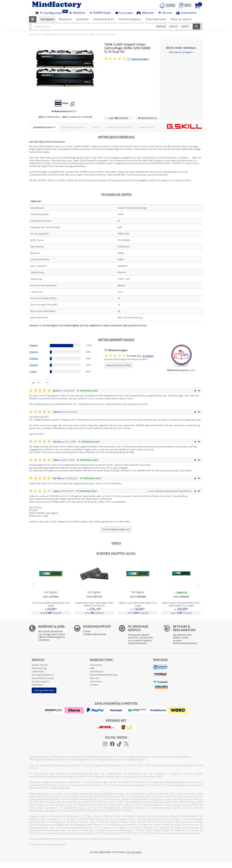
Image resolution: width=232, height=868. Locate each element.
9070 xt (174, 26)
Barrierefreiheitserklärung (103, 675)
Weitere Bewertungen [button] (116, 529)
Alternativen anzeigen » (181, 52)
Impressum (96, 665)
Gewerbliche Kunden (43, 678)
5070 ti (185, 26)
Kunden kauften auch (119, 127)
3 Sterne (33, 358)
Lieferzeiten (38, 671)
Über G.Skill (145, 127)
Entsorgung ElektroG (43, 675)
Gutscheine (186, 13)
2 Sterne (33, 365)
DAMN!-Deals (100, 13)
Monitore (65, 19)
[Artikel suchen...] (112, 27)
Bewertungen (138, 59)
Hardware (47, 19)
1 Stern (33, 371)
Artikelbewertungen (72, 127)
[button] (33, 19)
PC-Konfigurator (50, 12)
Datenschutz (97, 671)
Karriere (94, 685)
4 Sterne (33, 352)
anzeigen (148, 356)
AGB (92, 668)
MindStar (77, 13)
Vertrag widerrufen (44, 690)
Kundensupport (40, 681)
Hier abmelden (134, 852)
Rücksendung (39, 668)
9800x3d (161, 26)
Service (165, 13)
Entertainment (156, 19)
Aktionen (145, 13)
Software (82, 19)
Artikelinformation (43, 127)
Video (95, 127)
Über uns (95, 678)
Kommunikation (130, 19)
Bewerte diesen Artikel (119, 365)
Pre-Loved (124, 13)
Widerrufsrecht (40, 665)
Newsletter (38, 685)
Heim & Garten (181, 19)
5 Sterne (33, 345)
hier (129, 839)
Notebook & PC (104, 19)
